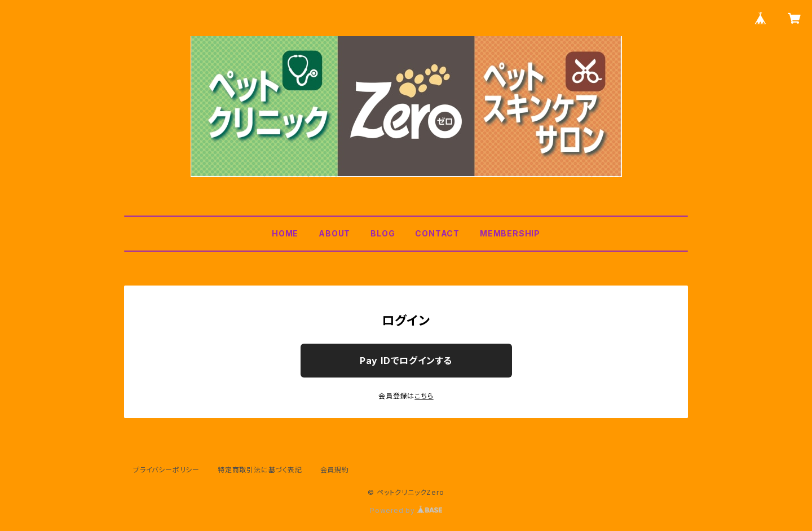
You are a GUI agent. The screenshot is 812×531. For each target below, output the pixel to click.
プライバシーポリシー (166, 470)
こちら (424, 396)
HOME (285, 233)
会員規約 (335, 470)
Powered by (406, 510)
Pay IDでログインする (406, 361)
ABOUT (334, 233)
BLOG (383, 233)
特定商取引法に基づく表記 (260, 470)
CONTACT (437, 233)
